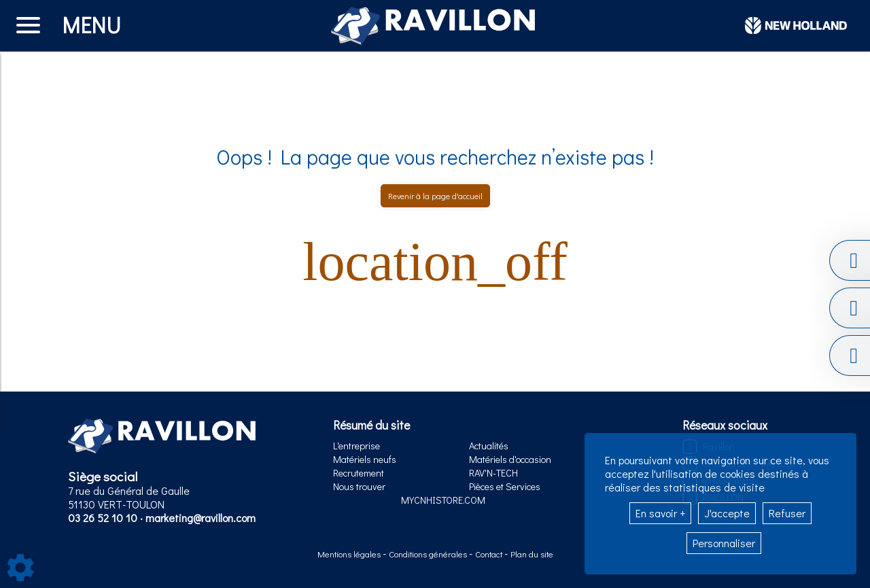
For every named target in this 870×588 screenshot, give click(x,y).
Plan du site (532, 554)
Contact (490, 554)
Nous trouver (359, 486)
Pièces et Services (505, 486)
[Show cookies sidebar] (20, 568)
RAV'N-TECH (493, 473)
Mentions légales (350, 554)
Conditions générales (429, 554)
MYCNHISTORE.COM (443, 500)
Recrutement (359, 473)
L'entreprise (356, 446)
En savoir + (660, 513)
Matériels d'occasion (510, 459)
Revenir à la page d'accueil (435, 196)
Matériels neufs (365, 459)
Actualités (489, 446)
